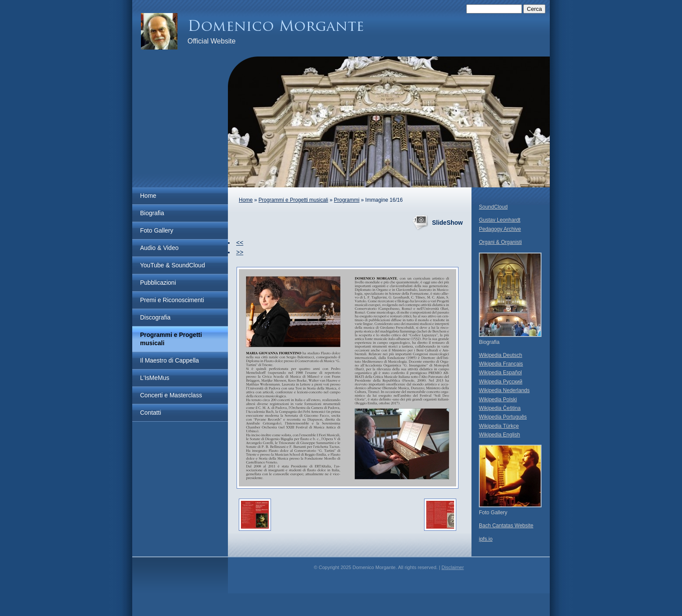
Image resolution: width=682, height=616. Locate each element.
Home (148, 196)
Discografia (155, 317)
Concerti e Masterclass (171, 395)
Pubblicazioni (158, 283)
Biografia (152, 213)
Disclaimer (453, 567)
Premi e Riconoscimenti (172, 300)
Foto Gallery (157, 230)
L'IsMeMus (155, 378)
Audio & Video (159, 248)
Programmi (347, 200)
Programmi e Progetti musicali (171, 339)
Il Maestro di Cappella (169, 360)
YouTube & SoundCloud (172, 265)
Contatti (150, 413)
